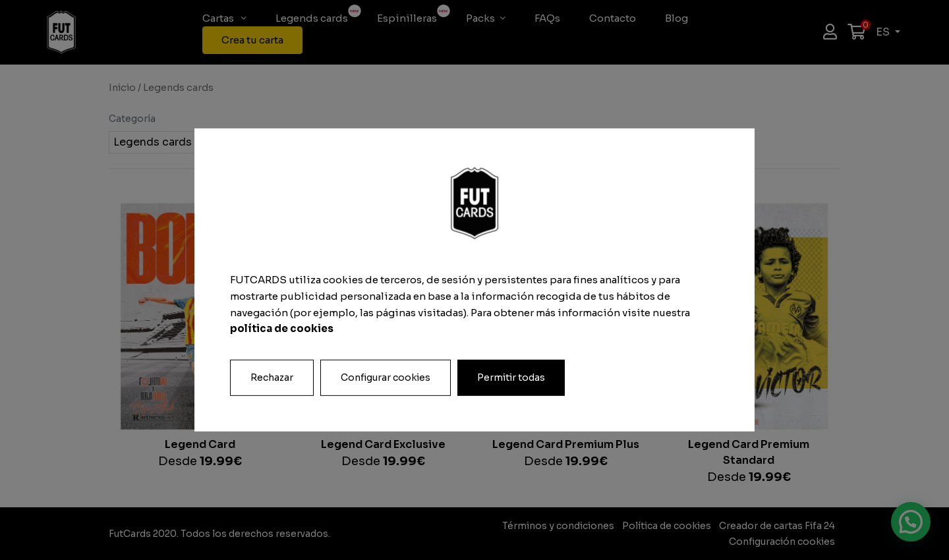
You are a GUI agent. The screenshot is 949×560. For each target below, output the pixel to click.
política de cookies (282, 328)
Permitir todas (511, 378)
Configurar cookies (386, 378)
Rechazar (272, 378)
